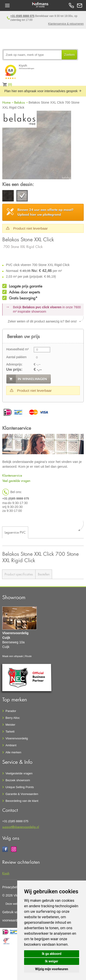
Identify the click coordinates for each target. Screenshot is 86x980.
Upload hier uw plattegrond (45, 212)
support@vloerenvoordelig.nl (21, 827)
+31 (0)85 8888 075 (22, 16)
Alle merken (13, 752)
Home (6, 102)
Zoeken (69, 55)
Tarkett (10, 732)
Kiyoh (6, 873)
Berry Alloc (13, 718)
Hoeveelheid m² (17, 349)
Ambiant (11, 745)
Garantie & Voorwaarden (22, 794)
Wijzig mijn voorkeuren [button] (52, 969)
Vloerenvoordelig (17, 738)
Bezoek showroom (18, 780)
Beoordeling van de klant (22, 801)
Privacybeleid (12, 887)
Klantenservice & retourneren (66, 24)
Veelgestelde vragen (19, 773)
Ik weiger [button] (51, 961)
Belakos (20, 102)
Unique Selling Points (20, 787)
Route (28, 656)
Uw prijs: (14, 369)
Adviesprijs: (14, 364)
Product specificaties (19, 574)
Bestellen (44, 574)
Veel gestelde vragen (16, 481)
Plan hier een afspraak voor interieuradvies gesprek (43, 91)
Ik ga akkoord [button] (51, 954)
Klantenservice (12, 475)
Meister (10, 725)
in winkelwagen (32, 379)
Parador (11, 711)
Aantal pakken (16, 357)
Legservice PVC (15, 532)
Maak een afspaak (13, 656)
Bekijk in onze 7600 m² (47, 309)
